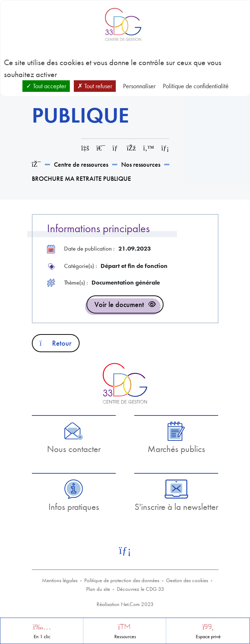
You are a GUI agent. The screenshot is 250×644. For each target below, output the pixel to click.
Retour (56, 343)
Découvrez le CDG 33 (141, 589)
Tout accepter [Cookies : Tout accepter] (46, 86)
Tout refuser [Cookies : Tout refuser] (95, 86)
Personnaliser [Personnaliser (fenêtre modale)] (139, 86)
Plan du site (98, 589)
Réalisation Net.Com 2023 (125, 604)
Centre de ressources (81, 164)
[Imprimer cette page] (101, 148)
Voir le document (119, 304)
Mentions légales (60, 580)
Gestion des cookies (187, 580)
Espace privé (208, 637)
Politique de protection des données (122, 580)
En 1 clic (42, 637)
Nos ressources (141, 164)
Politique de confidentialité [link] (196, 86)
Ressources (125, 637)
